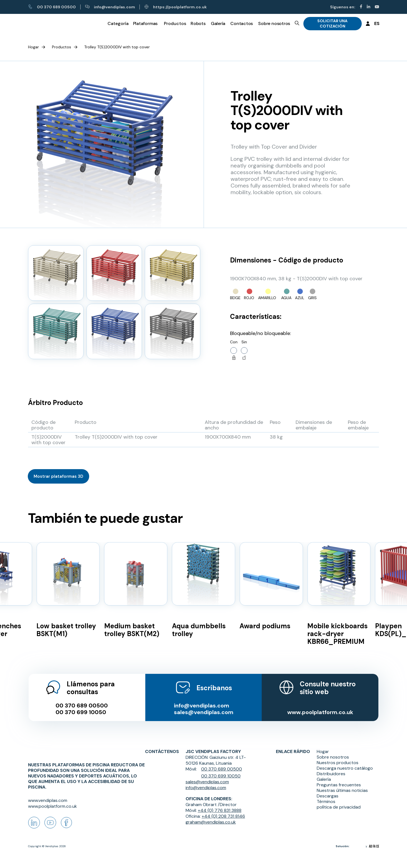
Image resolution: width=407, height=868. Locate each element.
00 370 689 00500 (52, 7)
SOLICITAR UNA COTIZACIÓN (332, 23)
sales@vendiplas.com (203, 706)
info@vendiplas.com (110, 7)
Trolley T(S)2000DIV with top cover (117, 47)
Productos (62, 47)
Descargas (328, 790)
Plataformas (145, 23)
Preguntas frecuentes (339, 779)
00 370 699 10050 (80, 706)
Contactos (242, 23)
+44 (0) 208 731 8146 (223, 810)
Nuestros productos (338, 757)
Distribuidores (331, 768)
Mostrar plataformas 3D (58, 476)
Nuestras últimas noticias (342, 784)
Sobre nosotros (274, 23)
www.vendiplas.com (48, 800)
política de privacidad (339, 801)
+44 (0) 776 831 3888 (220, 804)
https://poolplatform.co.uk (175, 7)
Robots (198, 23)
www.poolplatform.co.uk (320, 706)
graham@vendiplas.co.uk (211, 816)
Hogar (33, 47)
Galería (218, 23)
